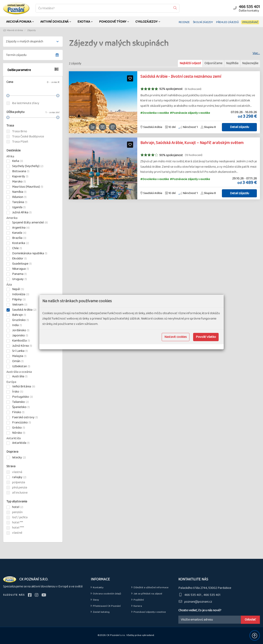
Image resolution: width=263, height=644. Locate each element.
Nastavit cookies (176, 337)
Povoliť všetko (206, 337)
